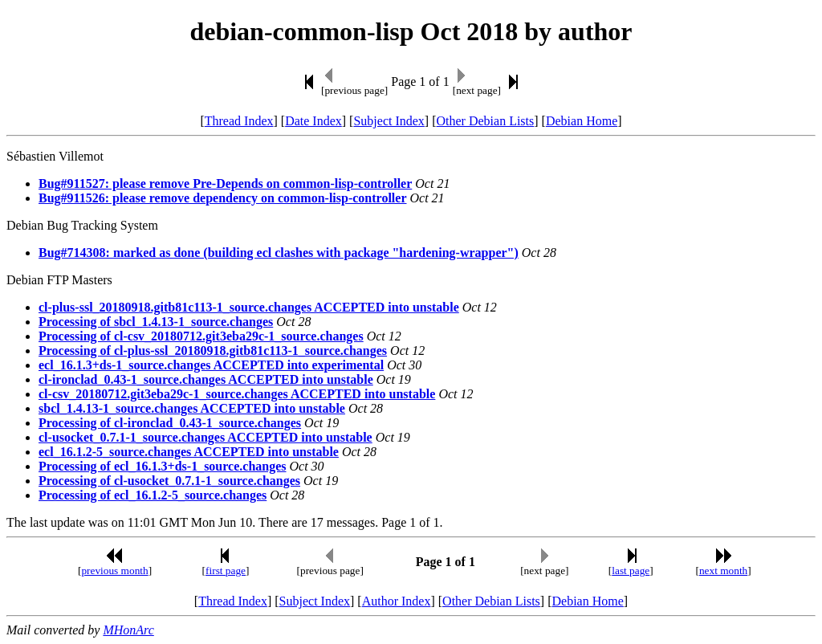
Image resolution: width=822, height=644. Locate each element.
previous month (114, 571)
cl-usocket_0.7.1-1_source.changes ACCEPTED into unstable (205, 437)
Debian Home (582, 121)
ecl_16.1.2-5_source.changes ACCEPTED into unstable (189, 452)
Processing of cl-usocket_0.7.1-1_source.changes (169, 481)
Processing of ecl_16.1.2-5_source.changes (153, 495)
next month (723, 571)
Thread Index (239, 121)
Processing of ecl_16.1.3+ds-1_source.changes (163, 466)
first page (226, 571)
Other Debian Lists (486, 121)
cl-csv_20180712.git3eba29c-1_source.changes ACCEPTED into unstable (237, 394)
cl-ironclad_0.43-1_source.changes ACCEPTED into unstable (206, 379)
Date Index (313, 121)
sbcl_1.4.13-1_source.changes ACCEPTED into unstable (192, 408)
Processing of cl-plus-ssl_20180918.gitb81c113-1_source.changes (213, 351)
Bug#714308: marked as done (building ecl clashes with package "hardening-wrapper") (279, 253)
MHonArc (128, 630)
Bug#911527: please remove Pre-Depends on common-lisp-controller (225, 183)
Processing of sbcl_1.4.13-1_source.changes (156, 322)
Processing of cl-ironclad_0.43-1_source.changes (170, 423)
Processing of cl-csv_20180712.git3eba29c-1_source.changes (201, 336)
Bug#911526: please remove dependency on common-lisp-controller (223, 198)
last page (631, 571)
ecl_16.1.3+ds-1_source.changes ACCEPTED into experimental (211, 365)
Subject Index (389, 121)
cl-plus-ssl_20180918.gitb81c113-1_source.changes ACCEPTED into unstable (249, 307)
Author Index (397, 601)
